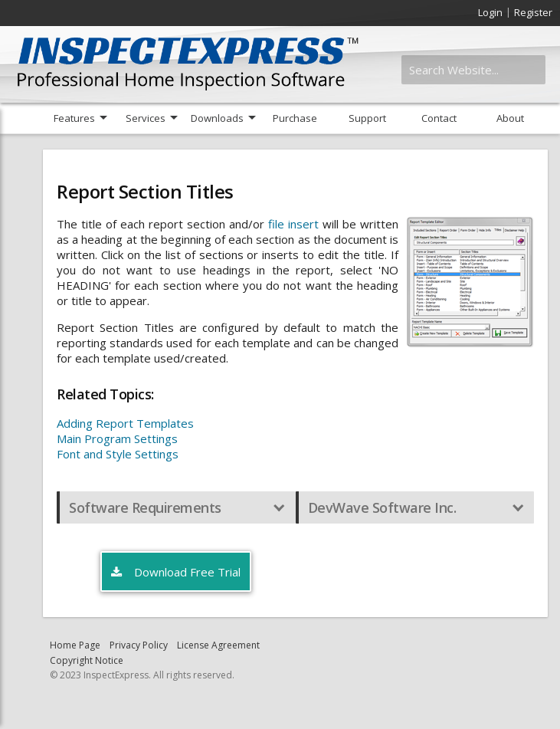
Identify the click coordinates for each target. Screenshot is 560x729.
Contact (439, 118)
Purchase (295, 118)
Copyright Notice (87, 660)
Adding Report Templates (125, 423)
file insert (293, 224)
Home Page (75, 645)
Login (490, 12)
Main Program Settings (117, 438)
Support (367, 118)
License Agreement (218, 645)
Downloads (217, 118)
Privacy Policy (139, 645)
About (510, 118)
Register (533, 12)
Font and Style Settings (118, 454)
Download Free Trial (176, 572)
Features (74, 118)
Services (146, 118)
